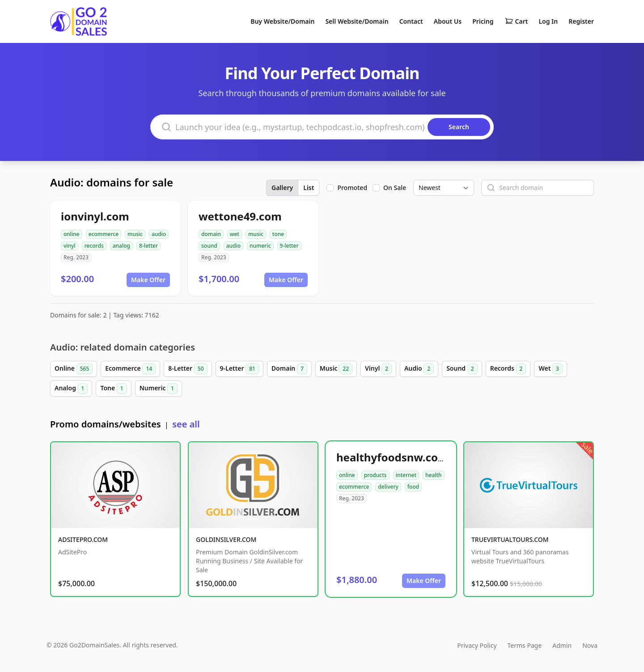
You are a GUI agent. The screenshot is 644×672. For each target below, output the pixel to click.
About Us (448, 21)
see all (186, 424)
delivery (388, 487)
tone (278, 234)
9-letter (289, 246)
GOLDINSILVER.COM (226, 539)
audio (159, 234)
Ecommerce (130, 369)
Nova (590, 645)
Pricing (483, 21)
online (72, 234)
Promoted (352, 188)
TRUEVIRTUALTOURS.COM (510, 539)
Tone (113, 389)
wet (235, 234)
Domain (289, 369)
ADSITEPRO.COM (83, 539)
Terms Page (525, 645)
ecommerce (104, 234)
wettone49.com (240, 216)
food (413, 487)
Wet (550, 369)
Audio (419, 369)
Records (508, 369)
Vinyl (378, 369)
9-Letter (239, 369)
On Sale (395, 188)
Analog (71, 389)
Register (581, 21)
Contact (411, 21)
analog (121, 246)
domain (211, 234)
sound (209, 246)
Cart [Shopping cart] (516, 21)
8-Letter (188, 369)
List (309, 188)
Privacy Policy (477, 645)
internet (406, 475)
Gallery (282, 188)
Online (74, 369)
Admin (562, 645)
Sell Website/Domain (357, 21)
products (375, 475)
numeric (260, 246)
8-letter (148, 246)
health (434, 475)
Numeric (159, 389)
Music (336, 369)
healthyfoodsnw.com (392, 457)
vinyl (70, 246)
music (135, 234)
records (94, 246)
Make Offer (148, 280)
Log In (548, 21)
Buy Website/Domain (282, 21)
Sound (462, 369)
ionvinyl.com (95, 216)
